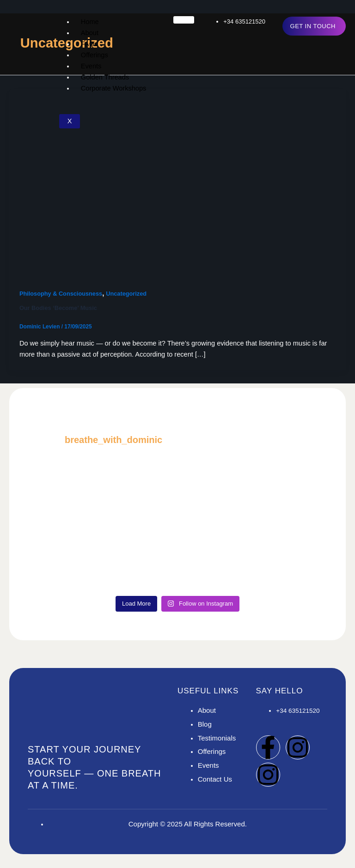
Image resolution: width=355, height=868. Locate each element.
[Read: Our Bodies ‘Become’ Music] (177, 182)
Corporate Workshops (114, 88)
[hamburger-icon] (184, 20)
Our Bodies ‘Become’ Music (58, 308)
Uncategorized (126, 294)
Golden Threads (105, 77)
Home (90, 22)
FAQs (89, 44)
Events (91, 66)
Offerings (95, 55)
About (90, 33)
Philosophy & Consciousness (61, 294)
